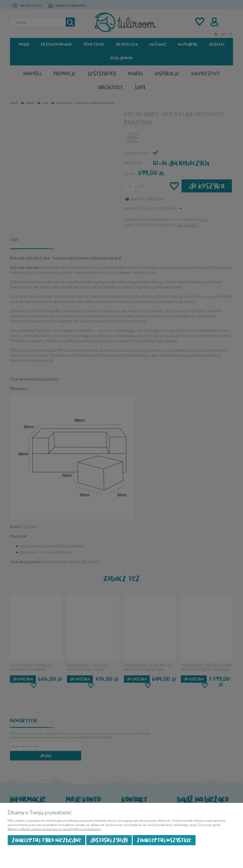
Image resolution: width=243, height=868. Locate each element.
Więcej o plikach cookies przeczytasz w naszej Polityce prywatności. (54, 829)
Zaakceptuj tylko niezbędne (47, 840)
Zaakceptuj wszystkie (164, 840)
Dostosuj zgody (109, 840)
